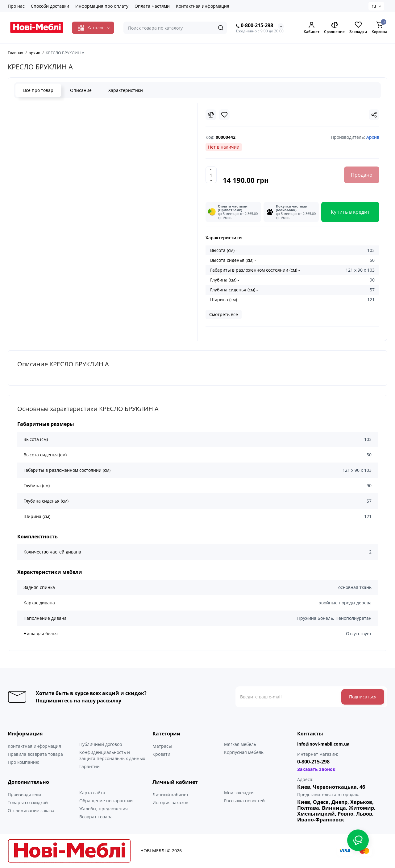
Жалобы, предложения (104, 809)
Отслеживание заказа (31, 810)
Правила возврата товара (35, 754)
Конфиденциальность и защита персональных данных (112, 755)
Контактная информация (203, 6)
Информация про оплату (102, 6)
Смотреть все (224, 314)
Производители (24, 794)
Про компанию (24, 762)
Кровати (161, 754)
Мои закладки (239, 793)
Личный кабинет (170, 794)
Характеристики (126, 90)
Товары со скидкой (28, 802)
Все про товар (38, 90)
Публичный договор (101, 744)
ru (374, 6)
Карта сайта (92, 793)
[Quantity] (211, 175)
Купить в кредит (350, 212)
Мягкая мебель (240, 744)
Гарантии (89, 766)
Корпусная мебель (244, 752)
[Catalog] (93, 28)
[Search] (221, 28)
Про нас (16, 6)
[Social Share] (374, 115)
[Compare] (211, 115)
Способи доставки (50, 6)
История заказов (170, 802)
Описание (81, 90)
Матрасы (162, 746)
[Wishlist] (224, 115)
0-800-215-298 (255, 26)
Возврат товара (96, 817)
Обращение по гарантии (106, 801)
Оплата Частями (152, 6)
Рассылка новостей (244, 801)
